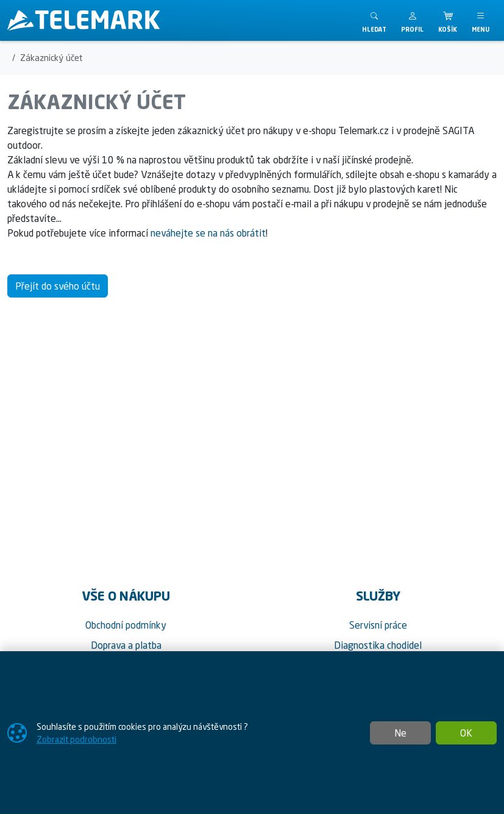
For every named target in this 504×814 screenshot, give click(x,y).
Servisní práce (378, 625)
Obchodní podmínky (126, 625)
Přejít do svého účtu (58, 286)
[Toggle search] (374, 20)
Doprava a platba (126, 645)
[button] (412, 20)
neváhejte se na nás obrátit (208, 233)
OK (466, 733)
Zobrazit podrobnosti (76, 739)
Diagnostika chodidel (378, 645)
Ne (400, 733)
